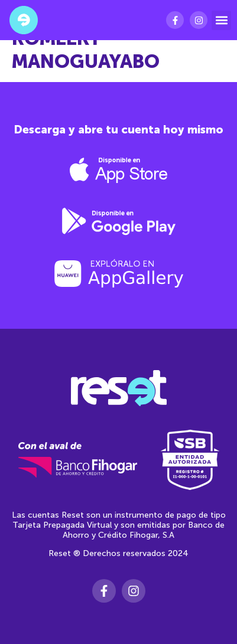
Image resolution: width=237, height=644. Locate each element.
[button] (221, 20)
